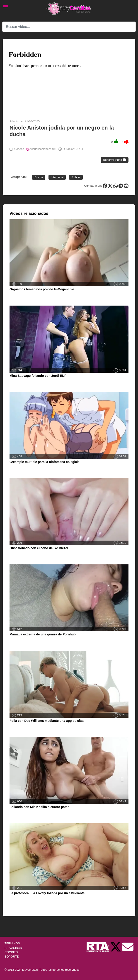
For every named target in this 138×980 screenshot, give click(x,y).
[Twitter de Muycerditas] (116, 947)
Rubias (76, 177)
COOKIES (11, 952)
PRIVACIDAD (13, 948)
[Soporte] (128, 947)
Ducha (39, 177)
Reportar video (115, 160)
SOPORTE (12, 957)
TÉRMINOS (12, 943)
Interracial (57, 177)
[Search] (69, 27)
